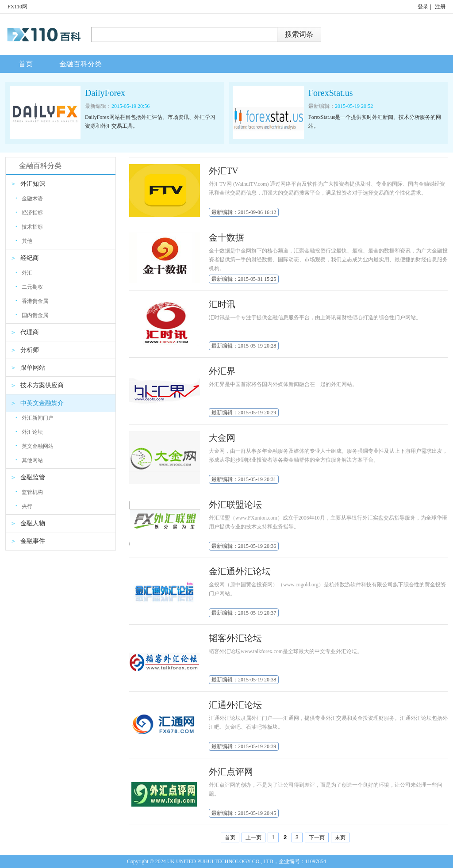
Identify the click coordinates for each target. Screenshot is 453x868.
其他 (24, 241)
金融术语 (29, 198)
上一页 (253, 837)
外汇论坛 (29, 432)
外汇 (24, 273)
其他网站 (29, 460)
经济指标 (29, 212)
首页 (26, 64)
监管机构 (29, 492)
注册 (440, 7)
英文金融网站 (35, 446)
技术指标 (29, 227)
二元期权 (29, 287)
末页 (340, 837)
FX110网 (17, 7)
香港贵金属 (32, 301)
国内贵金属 (32, 315)
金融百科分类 (81, 64)
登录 (423, 7)
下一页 (317, 837)
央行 (24, 506)
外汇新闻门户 (35, 418)
